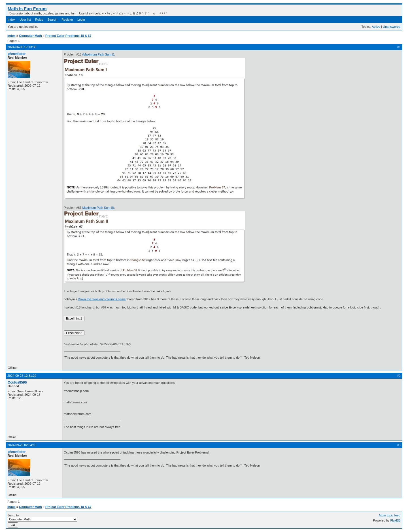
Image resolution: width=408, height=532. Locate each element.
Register (67, 20)
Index (11, 20)
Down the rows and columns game (102, 299)
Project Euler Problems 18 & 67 (68, 36)
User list (25, 20)
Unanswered (392, 27)
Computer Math (30, 36)
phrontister (17, 54)
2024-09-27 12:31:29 (22, 376)
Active (376, 27)
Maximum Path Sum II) (98, 208)
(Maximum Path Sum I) (98, 54)
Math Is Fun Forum (27, 9)
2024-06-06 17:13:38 (22, 47)
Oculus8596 (17, 382)
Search (52, 20)
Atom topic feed (390, 515)
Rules (39, 20)
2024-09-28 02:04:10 (22, 445)
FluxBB (395, 520)
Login (81, 20)
